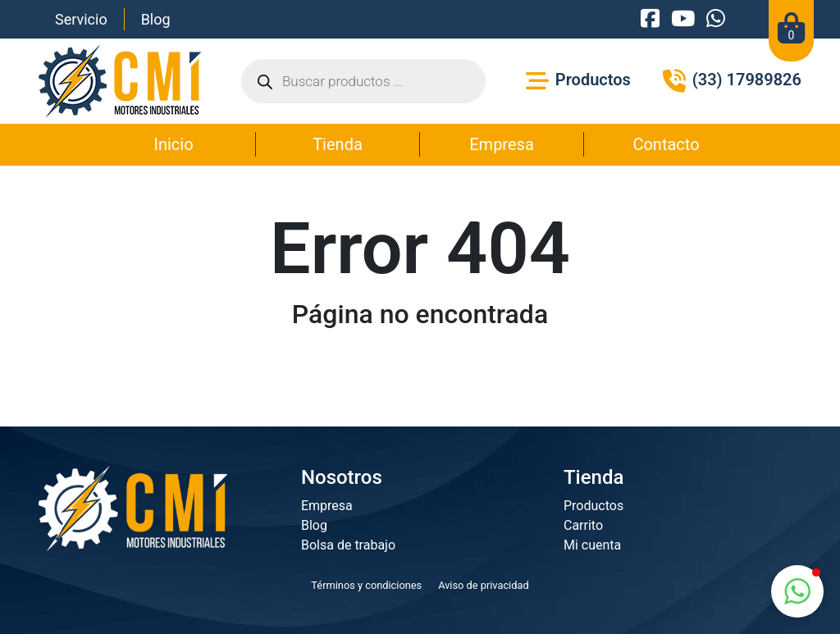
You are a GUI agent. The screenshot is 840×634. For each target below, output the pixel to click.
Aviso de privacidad (484, 585)
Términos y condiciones (366, 585)
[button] (797, 591)
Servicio (81, 19)
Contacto (666, 144)
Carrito (583, 525)
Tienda (338, 144)
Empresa (502, 144)
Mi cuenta (592, 545)
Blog (156, 19)
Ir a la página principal (420, 371)
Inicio (173, 144)
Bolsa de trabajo (348, 545)
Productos (593, 506)
